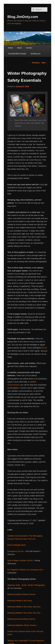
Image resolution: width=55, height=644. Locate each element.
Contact (29, 48)
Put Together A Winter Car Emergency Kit (25, 570)
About (19, 48)
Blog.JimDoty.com (23, 17)
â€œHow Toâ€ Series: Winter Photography (26, 585)
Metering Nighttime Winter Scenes (22, 625)
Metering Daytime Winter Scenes (21, 594)
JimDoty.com (35, 54)
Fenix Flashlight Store (17, 545)
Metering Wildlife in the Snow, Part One (24, 607)
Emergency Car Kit (15, 551)
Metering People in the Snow (20, 601)
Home (10, 48)
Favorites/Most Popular (17, 54)
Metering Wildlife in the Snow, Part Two (24, 613)
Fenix (45, 348)
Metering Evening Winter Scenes (21, 619)
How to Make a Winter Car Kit (20, 560)
